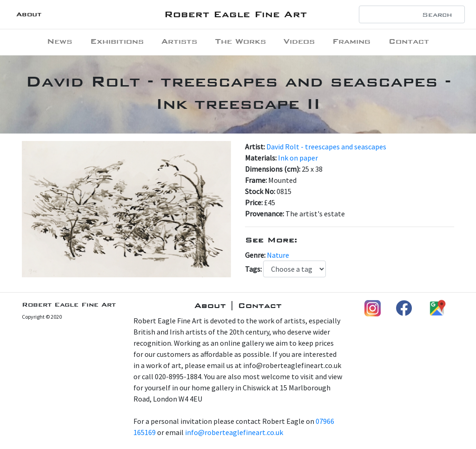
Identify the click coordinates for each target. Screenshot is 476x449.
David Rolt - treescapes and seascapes (326, 147)
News (59, 41)
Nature (278, 255)
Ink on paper (298, 158)
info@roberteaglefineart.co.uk (234, 432)
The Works (241, 41)
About (29, 14)
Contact (409, 41)
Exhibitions (117, 41)
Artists (179, 41)
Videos (299, 41)
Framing (351, 41)
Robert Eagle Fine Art (235, 14)
